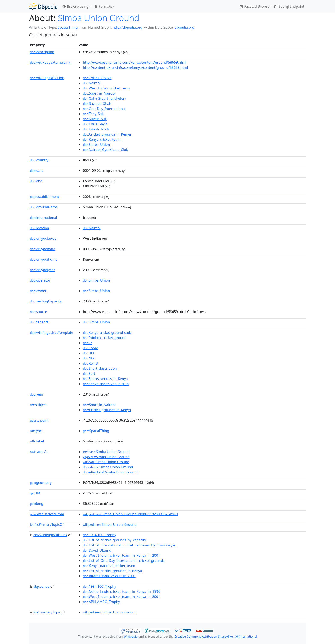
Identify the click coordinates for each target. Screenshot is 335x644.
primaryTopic (47, 612)
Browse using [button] (76, 6)
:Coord (91, 348)
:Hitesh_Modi (96, 129)
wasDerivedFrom (47, 514)
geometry (41, 483)
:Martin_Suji (95, 119)
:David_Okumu (97, 550)
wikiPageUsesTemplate (51, 333)
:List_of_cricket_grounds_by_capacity (114, 540)
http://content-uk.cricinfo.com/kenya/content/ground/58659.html (135, 67)
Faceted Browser (255, 6)
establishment (44, 197)
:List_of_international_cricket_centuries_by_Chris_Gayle (129, 545)
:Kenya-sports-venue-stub (106, 384)
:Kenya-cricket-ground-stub (107, 333)
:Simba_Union (96, 145)
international (43, 218)
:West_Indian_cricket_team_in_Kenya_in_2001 (121, 555)
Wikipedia (131, 636)
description (42, 52)
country (39, 160)
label (37, 441)
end (36, 181)
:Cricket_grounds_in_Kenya (107, 134)
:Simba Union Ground (106, 452)
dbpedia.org (185, 27)
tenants (39, 322)
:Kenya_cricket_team (102, 139)
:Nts (88, 358)
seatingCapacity (46, 301)
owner (38, 291)
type (36, 431)
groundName (44, 207)
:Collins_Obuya (97, 78)
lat (35, 493)
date (37, 171)
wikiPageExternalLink (50, 62)
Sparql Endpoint (289, 6)
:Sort (89, 374)
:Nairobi (92, 83)
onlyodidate (43, 249)
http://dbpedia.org (127, 27)
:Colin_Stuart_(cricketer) (104, 98)
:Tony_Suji (93, 114)
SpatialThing (68, 27)
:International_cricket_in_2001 (109, 576)
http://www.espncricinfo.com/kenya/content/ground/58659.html (135, 62)
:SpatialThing (96, 431)
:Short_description (100, 368)
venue (41, 586)
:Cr (87, 343)
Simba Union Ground (99, 18)
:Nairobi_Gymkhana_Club (106, 150)
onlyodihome (44, 259)
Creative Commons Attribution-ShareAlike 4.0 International (216, 636)
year (37, 394)
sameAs (39, 452)
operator (40, 280)
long (37, 504)
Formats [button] (103, 6)
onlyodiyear (43, 270)
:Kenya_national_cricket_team (109, 566)
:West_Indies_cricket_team (106, 88)
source (38, 312)
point (39, 420)
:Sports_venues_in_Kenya (105, 379)
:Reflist (91, 363)
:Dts (88, 353)
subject (38, 405)
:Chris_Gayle (95, 124)
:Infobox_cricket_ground (105, 338)
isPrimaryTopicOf (47, 524)
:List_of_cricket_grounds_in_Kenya (112, 571)
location (40, 228)
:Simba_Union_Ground (110, 524)
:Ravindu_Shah (97, 104)
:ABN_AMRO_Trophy (101, 602)
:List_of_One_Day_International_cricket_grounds (124, 561)
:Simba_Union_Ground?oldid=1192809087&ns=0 (130, 514)
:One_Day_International (104, 109)
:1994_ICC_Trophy (99, 535)
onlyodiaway (43, 238)
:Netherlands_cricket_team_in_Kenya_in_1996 (122, 591)
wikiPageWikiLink (47, 78)
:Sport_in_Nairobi (99, 93)
